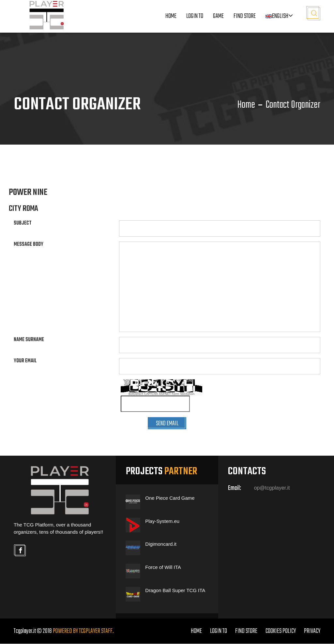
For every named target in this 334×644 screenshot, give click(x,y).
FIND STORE (246, 631)
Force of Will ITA (163, 567)
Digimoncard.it (161, 544)
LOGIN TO (195, 16)
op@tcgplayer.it (272, 488)
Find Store (245, 16)
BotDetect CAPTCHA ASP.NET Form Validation (162, 394)
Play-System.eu (162, 521)
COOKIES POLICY (281, 631)
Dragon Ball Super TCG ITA (175, 590)
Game (218, 16)
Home (171, 16)
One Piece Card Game (170, 498)
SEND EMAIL (167, 424)
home (196, 631)
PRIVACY (312, 631)
